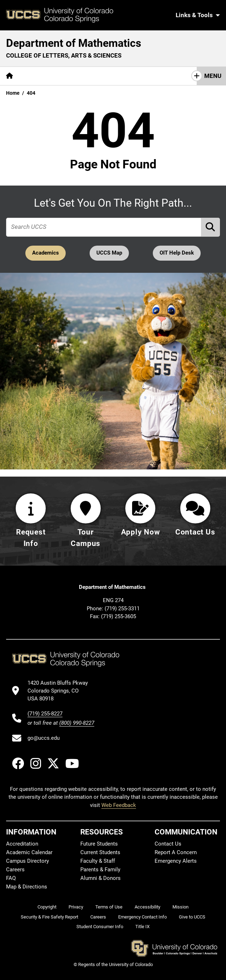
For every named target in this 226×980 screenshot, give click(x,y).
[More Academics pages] (85, 76)
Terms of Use (109, 907)
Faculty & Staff (98, 861)
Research (130, 76)
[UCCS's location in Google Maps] (61, 691)
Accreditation (22, 844)
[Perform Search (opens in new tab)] (211, 227)
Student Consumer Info (100, 927)
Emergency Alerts (176, 861)
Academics (44, 253)
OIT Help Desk (178, 253)
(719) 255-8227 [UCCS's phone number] (45, 714)
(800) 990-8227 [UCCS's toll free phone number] (77, 723)
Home (13, 93)
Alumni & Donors (101, 878)
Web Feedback (119, 805)
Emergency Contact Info (142, 917)
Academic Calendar (29, 852)
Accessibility (147, 907)
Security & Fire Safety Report (49, 917)
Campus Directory (27, 861)
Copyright (47, 907)
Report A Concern (176, 852)
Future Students (99, 844)
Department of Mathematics (74, 43)
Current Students (100, 852)
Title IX (142, 927)
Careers (15, 870)
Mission (180, 907)
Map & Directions (27, 887)
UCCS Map (109, 253)
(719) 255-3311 (122, 609)
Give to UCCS (192, 917)
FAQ (11, 878)
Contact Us (168, 844)
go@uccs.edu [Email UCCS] (44, 738)
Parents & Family (100, 870)
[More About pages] (39, 76)
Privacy (76, 907)
